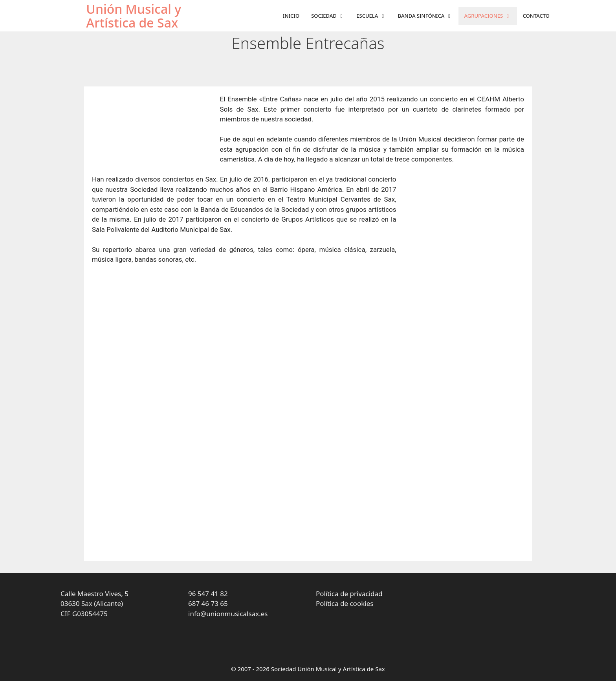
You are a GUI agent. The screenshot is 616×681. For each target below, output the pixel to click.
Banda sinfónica (428, 16)
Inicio (291, 16)
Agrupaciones (491, 16)
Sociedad (331, 16)
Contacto (536, 16)
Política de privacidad (349, 594)
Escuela (374, 16)
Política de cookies (345, 603)
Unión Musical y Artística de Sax (134, 16)
